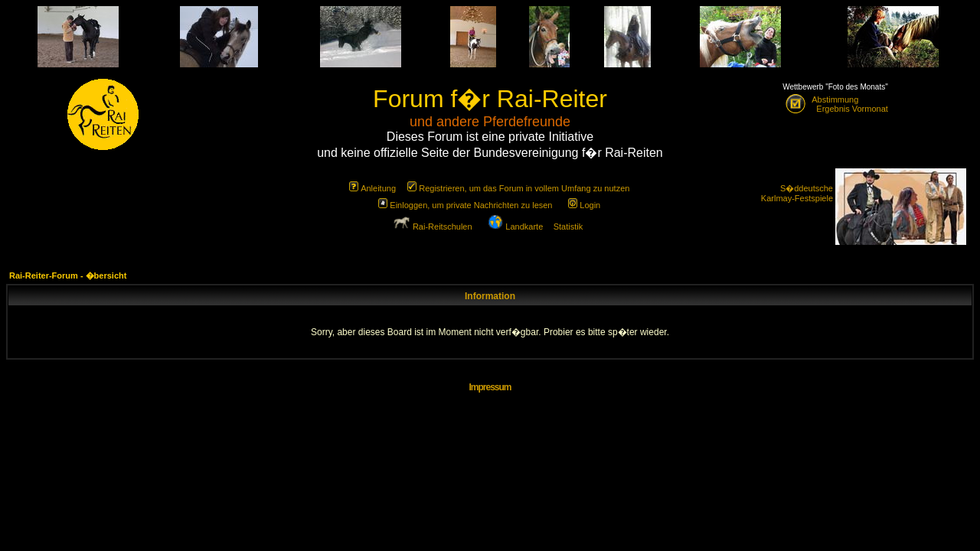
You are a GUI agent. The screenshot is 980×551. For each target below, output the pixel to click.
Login (584, 205)
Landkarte (515, 227)
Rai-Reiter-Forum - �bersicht (68, 275)
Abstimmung (835, 99)
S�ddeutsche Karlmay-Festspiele (797, 193)
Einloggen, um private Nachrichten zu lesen (465, 205)
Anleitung (372, 188)
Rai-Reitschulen (433, 227)
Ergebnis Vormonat (850, 109)
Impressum (490, 387)
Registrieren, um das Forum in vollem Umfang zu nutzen (518, 188)
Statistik (568, 227)
